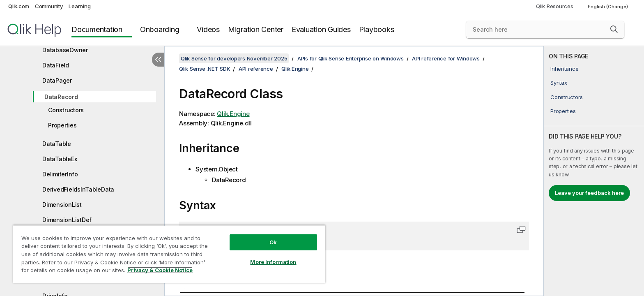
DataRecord (61, 97)
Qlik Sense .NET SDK (205, 69)
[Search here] (545, 30)
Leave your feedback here (589, 193)
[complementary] (594, 171)
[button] (614, 29)
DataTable (57, 144)
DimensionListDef (67, 220)
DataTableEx (60, 159)
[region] (169, 254)
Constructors (66, 110)
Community (49, 6)
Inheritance (564, 69)
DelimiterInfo (60, 174)
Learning (79, 6)
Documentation (97, 29)
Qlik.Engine (295, 69)
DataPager (57, 80)
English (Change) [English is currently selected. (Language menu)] (608, 7)
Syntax (559, 83)
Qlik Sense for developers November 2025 (234, 58)
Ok (273, 242)
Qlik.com (19, 6)
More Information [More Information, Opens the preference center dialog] (273, 262)
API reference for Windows (446, 58)
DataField (56, 65)
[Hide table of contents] (158, 60)
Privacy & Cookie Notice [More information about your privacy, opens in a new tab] (160, 270)
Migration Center (256, 29)
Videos (208, 29)
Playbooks (377, 29)
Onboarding (160, 29)
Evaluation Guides (321, 29)
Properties (62, 125)
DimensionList (62, 205)
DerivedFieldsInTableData (78, 189)
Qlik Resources (555, 6)
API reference (256, 69)
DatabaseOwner (65, 50)
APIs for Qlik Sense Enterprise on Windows (351, 58)
